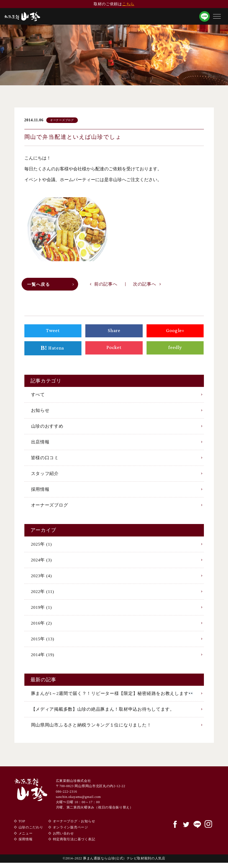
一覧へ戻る (40, 285)
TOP (22, 827)
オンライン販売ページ (70, 833)
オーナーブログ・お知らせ (74, 827)
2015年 (43, 643)
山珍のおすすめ (47, 428)
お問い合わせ (63, 839)
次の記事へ (145, 285)
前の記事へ (106, 285)
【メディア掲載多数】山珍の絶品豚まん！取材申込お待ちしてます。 (103, 714)
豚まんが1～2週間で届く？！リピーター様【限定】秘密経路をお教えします (112, 698)
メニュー (26, 839)
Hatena (53, 350)
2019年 (42, 611)
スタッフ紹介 (45, 476)
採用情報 (40, 492)
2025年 (42, 547)
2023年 (42, 579)
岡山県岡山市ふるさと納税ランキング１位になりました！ (91, 730)
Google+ (175, 332)
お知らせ (40, 412)
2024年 (42, 563)
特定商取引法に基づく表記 (74, 845)
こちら (128, 4)
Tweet (53, 332)
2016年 (42, 627)
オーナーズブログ (50, 508)
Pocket (114, 349)
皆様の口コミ (45, 460)
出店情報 (40, 444)
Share (114, 332)
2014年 (43, 659)
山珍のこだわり (31, 833)
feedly (175, 349)
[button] (217, 16)
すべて (38, 396)
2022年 (43, 595)
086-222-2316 (66, 797)
